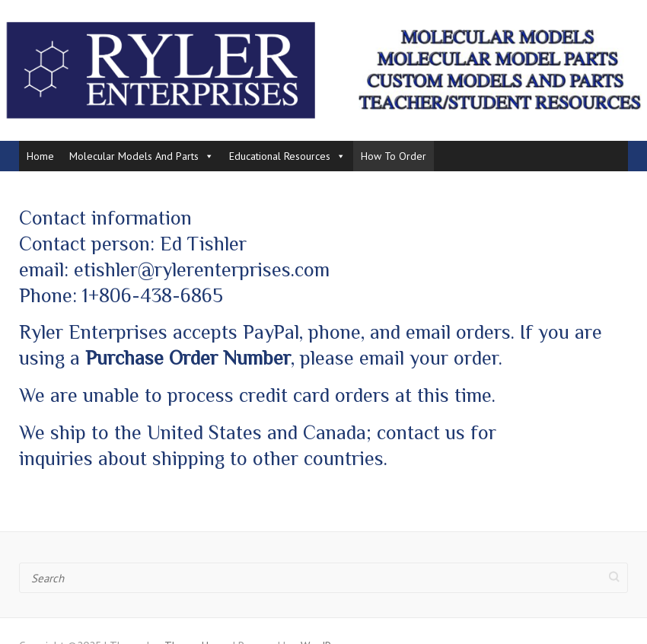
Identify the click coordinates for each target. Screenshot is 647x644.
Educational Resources (287, 156)
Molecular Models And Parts (142, 156)
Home (40, 156)
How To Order (394, 156)
